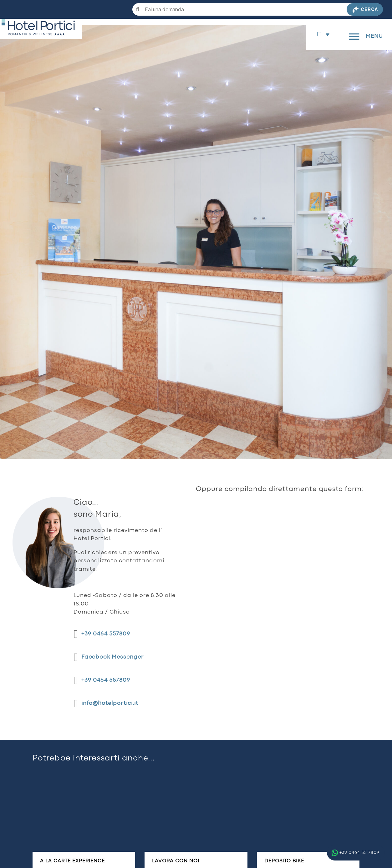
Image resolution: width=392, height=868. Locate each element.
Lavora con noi (176, 861)
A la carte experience (72, 861)
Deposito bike (284, 861)
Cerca (365, 9)
